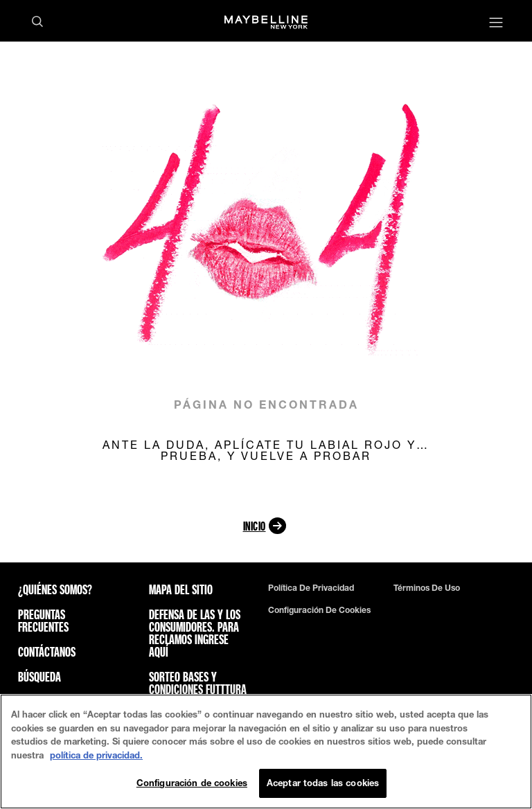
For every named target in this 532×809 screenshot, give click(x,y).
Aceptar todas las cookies (323, 783)
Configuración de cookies (319, 610)
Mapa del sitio (181, 589)
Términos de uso (427, 588)
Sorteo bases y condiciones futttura (198, 683)
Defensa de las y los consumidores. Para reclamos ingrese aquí (195, 633)
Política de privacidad (311, 588)
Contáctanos (47, 652)
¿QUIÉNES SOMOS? (55, 589)
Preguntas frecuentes (43, 621)
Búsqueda (39, 677)
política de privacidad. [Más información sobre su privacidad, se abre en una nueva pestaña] (96, 755)
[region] (266, 752)
